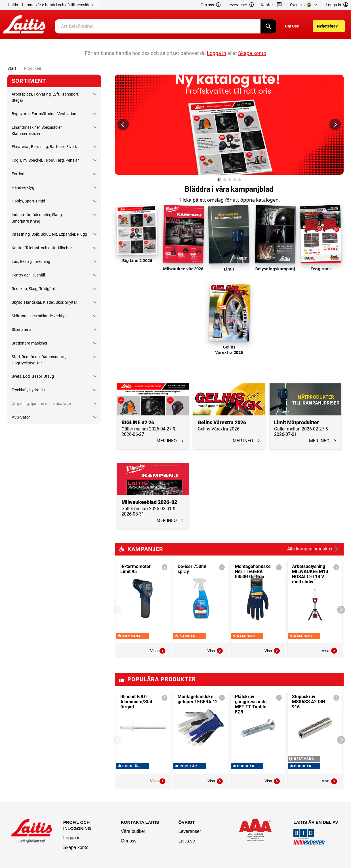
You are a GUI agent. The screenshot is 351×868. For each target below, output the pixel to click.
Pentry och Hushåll (28, 275)
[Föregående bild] (123, 124)
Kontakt (271, 5)
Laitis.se (187, 841)
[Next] (341, 610)
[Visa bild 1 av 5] (219, 180)
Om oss (211, 5)
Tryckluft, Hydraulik (29, 390)
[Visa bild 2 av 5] (225, 180)
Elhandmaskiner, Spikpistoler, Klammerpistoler (37, 130)
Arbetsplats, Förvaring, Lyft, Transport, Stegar (45, 97)
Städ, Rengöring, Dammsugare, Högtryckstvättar (39, 360)
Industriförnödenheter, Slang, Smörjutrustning (37, 218)
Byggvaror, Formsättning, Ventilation (44, 114)
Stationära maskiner (30, 343)
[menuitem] (305, 5)
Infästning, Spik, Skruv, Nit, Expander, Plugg (49, 234)
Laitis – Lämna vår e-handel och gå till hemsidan (54, 5)
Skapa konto (76, 847)
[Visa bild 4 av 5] (235, 180)
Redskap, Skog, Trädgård (33, 289)
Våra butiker (133, 831)
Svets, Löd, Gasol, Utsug (33, 376)
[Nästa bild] (335, 124)
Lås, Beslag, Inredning (31, 261)
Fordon (18, 174)
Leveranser (241, 5)
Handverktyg (23, 187)
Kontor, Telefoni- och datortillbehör (42, 248)
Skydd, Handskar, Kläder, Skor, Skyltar (44, 302)
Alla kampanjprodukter (313, 549)
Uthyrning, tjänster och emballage (41, 404)
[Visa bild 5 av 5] (239, 180)
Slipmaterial (22, 330)
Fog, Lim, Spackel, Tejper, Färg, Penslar (45, 160)
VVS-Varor (21, 417)
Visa (158, 651)
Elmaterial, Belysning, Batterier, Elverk (44, 147)
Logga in (72, 838)
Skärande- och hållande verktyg (39, 316)
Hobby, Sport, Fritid (28, 201)
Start (12, 68)
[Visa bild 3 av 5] (230, 180)
